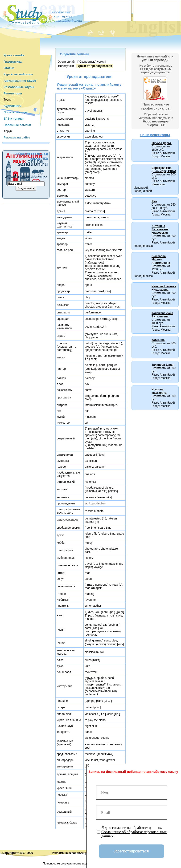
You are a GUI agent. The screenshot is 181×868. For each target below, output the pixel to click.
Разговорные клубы (19, 87)
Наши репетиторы (155, 135)
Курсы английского (18, 74)
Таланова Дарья (163, 365)
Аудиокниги (12, 106)
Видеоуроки (66, 66)
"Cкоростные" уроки (92, 62)
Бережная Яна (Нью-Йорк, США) (164, 170)
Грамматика (12, 62)
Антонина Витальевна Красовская (160, 229)
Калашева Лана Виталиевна (162, 315)
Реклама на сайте (17, 137)
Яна (154, 201)
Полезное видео (16, 112)
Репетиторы (13, 93)
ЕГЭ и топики (14, 119)
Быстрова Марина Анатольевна (161, 260)
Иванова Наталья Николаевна (164, 288)
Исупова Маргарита (159, 391)
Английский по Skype (20, 81)
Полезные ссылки (17, 125)
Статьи (9, 68)
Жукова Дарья (162, 143)
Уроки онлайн (14, 55)
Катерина (158, 340)
